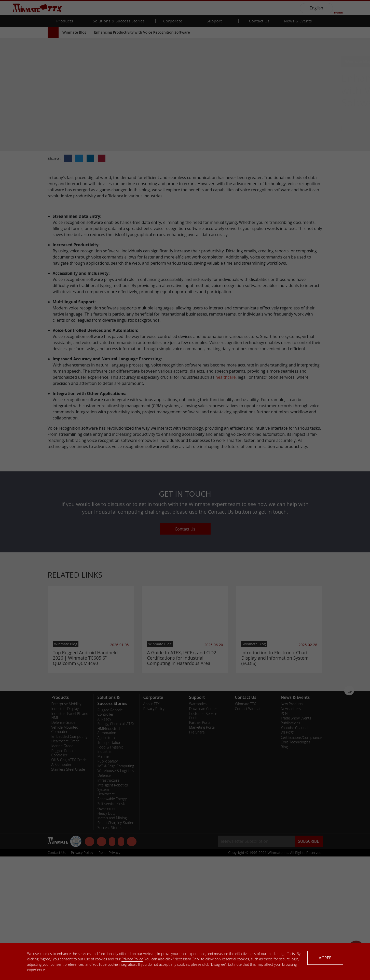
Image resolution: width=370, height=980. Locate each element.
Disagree (218, 964)
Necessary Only (187, 959)
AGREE (325, 958)
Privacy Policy (132, 959)
